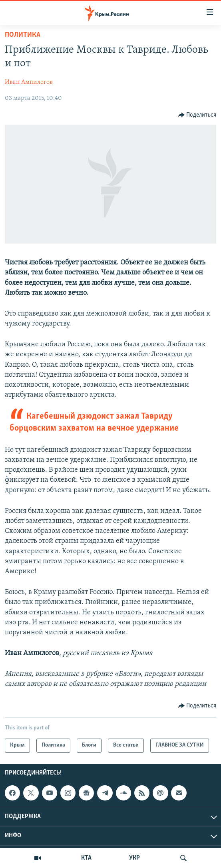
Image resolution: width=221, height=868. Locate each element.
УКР (134, 858)
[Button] (197, 115)
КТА (86, 858)
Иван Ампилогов (29, 82)
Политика (23, 35)
